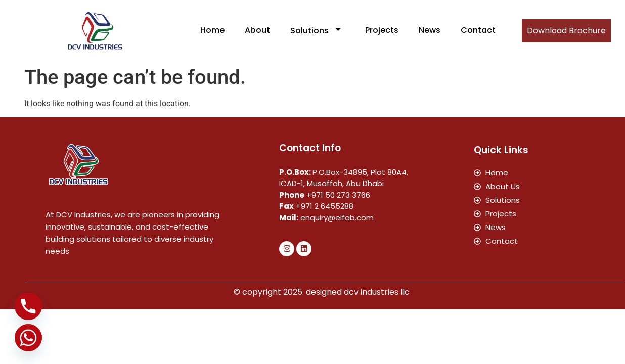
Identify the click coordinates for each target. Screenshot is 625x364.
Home (212, 30)
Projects (382, 30)
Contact (478, 30)
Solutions (318, 30)
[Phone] (28, 306)
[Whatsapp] (28, 338)
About (257, 30)
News (430, 30)
